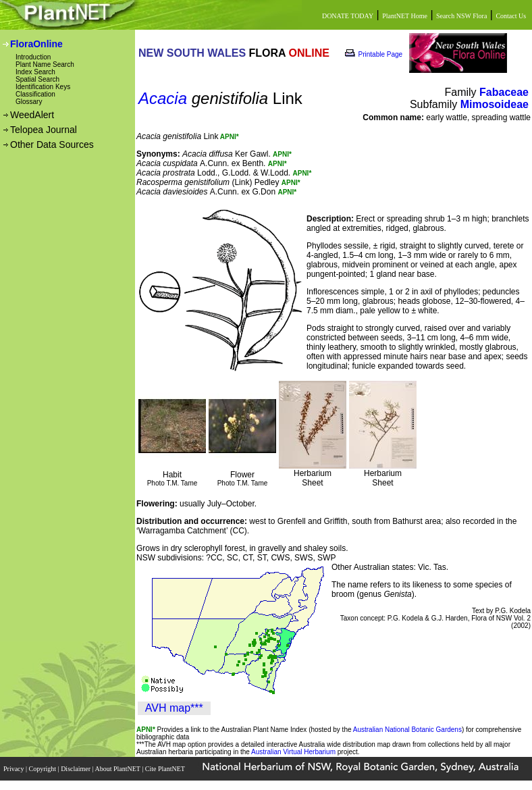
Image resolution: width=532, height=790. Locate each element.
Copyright (44, 769)
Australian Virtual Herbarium (293, 752)
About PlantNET (118, 769)
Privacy (15, 769)
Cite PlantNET (166, 769)
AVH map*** (174, 708)
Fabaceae (504, 92)
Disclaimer (76, 769)
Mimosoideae (495, 104)
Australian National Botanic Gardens (407, 730)
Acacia (163, 98)
